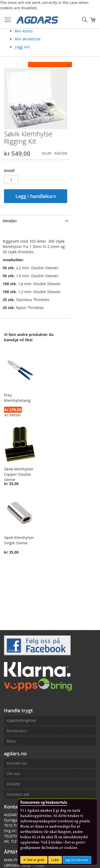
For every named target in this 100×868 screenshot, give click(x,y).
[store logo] (37, 20)
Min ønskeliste (28, 39)
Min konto (24, 31)
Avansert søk (18, 794)
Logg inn (22, 47)
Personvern (17, 731)
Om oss (13, 774)
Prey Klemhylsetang (22, 409)
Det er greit (35, 860)
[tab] (46, 234)
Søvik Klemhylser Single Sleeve (19, 572)
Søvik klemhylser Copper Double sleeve (24, 492)
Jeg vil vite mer (77, 860)
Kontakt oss (17, 763)
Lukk (55, 860)
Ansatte (13, 784)
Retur (12, 741)
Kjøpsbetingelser (22, 720)
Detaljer (10, 235)
